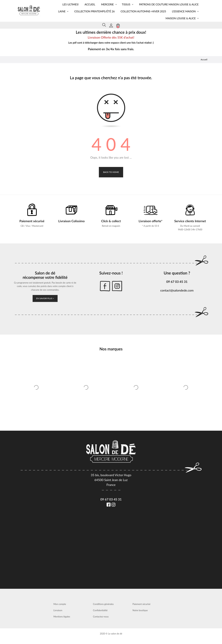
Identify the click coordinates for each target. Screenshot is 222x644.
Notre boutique (140, 610)
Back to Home (111, 172)
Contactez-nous (101, 617)
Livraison (58, 610)
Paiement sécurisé (141, 604)
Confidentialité (100, 610)
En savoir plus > (45, 298)
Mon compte (60, 604)
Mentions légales (62, 617)
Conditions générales (103, 604)
